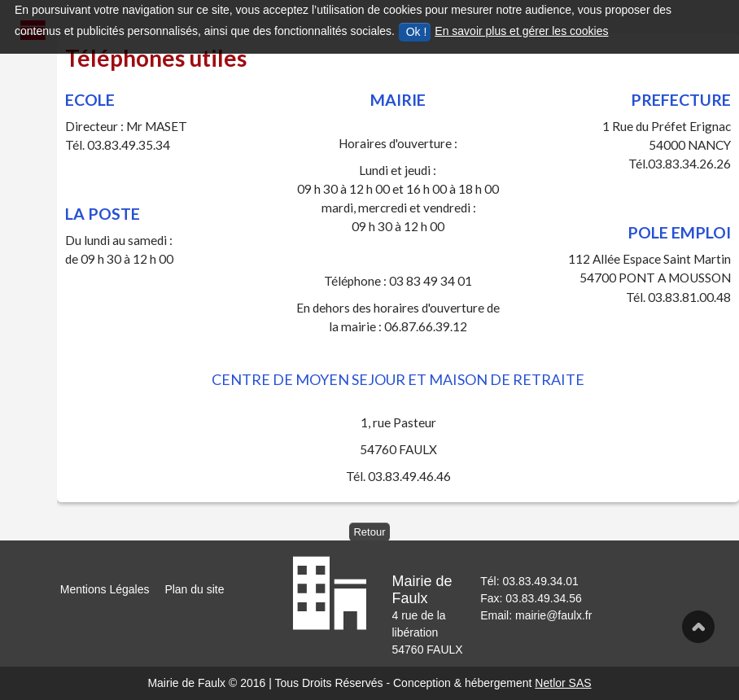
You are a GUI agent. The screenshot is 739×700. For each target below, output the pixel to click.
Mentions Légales (105, 589)
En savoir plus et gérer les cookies (521, 31)
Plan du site (194, 589)
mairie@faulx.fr (553, 615)
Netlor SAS (563, 683)
